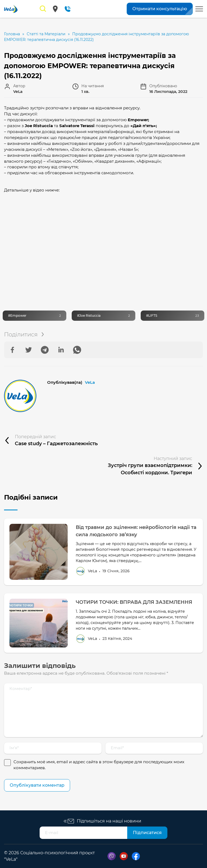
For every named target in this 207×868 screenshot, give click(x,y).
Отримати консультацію (160, 9)
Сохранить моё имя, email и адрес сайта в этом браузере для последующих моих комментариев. (99, 765)
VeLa (90, 382)
